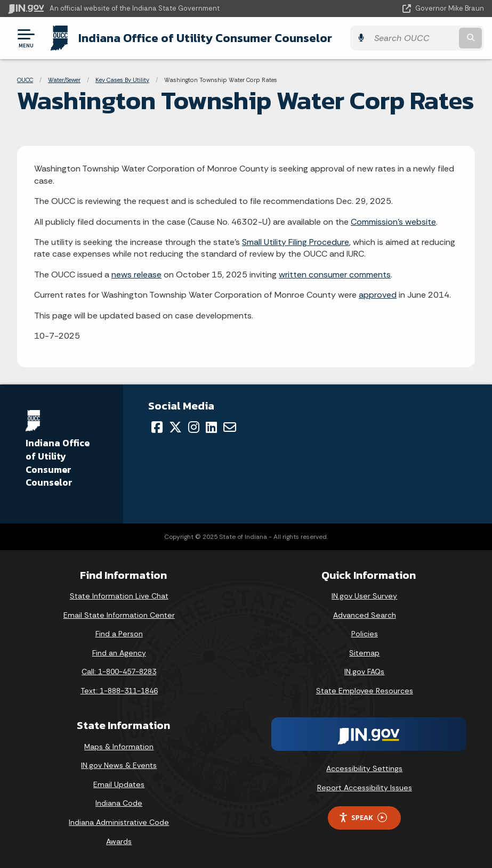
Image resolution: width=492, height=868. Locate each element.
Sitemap (364, 653)
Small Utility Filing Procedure (296, 242)
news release (136, 275)
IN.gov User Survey (364, 596)
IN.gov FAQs (364, 672)
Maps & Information (119, 747)
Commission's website (393, 222)
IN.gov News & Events (119, 765)
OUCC (25, 80)
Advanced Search (365, 615)
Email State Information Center (119, 615)
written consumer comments (335, 275)
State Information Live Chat (119, 596)
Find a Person (119, 634)
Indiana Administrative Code (119, 822)
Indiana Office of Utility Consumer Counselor (205, 38)
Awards (119, 841)
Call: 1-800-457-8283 (119, 672)
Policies (365, 634)
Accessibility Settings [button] (364, 768)
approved (378, 295)
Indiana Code (119, 803)
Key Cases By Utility (122, 80)
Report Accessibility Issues (365, 788)
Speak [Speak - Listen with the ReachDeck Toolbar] (362, 818)
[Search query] (413, 38)
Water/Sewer (64, 80)
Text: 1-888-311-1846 (119, 691)
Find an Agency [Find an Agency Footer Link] (119, 653)
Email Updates (119, 784)
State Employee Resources (365, 691)
